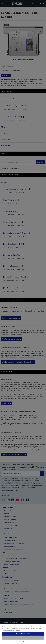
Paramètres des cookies (23, 642)
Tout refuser (23, 638)
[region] (23, 634)
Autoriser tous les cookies (23, 634)
